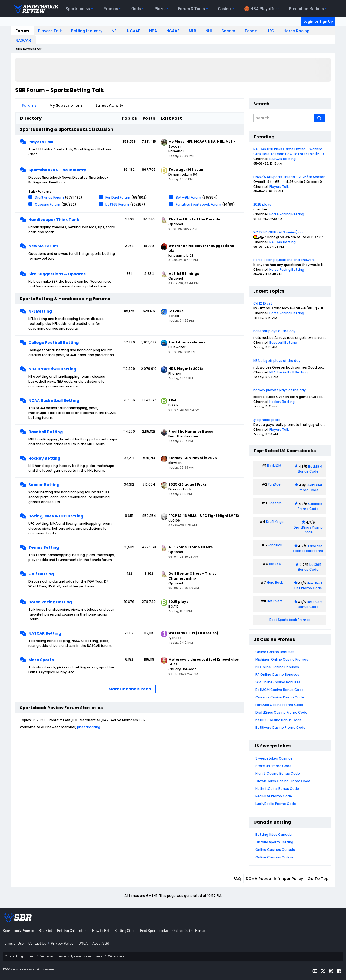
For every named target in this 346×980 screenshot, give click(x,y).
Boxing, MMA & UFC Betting (56, 516)
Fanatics (275, 545)
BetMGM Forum (188, 197)
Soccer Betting (44, 485)
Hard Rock (275, 582)
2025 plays (262, 204)
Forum (22, 31)
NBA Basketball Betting (52, 369)
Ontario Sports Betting (274, 842)
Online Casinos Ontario (275, 857)
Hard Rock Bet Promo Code (309, 586)
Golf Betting (41, 574)
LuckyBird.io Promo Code (276, 804)
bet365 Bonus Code (310, 567)
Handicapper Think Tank (54, 220)
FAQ (237, 879)
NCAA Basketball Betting (54, 400)
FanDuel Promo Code (310, 488)
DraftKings (275, 522)
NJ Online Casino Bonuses (277, 667)
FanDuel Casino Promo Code (279, 705)
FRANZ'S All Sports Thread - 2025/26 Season (289, 177)
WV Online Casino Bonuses (278, 682)
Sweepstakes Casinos (274, 758)
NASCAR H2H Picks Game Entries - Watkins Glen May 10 (298, 149)
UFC (270, 31)
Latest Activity (109, 105)
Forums (29, 105)
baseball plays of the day (274, 331)
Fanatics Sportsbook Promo (308, 548)
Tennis (251, 31)
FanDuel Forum (118, 197)
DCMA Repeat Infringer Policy (274, 879)
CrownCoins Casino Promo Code (283, 781)
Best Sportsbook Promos (290, 620)
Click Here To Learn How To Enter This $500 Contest (296, 154)
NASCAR (23, 40)
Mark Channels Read (130, 689)
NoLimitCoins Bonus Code (277, 789)
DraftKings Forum (49, 197)
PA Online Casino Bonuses (277, 675)
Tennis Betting (44, 547)
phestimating (89, 727)
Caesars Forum (48, 204)
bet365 (275, 564)
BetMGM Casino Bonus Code (280, 690)
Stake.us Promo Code (273, 766)
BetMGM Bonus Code (310, 469)
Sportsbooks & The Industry (57, 170)
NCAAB (173, 31)
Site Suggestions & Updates (57, 274)
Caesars (275, 503)
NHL (209, 31)
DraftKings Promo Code (308, 530)
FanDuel (275, 484)
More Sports (41, 660)
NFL (115, 31)
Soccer (229, 31)
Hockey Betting (44, 458)
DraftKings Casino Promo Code (281, 712)
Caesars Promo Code (310, 506)
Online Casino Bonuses (275, 652)
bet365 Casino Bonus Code (279, 720)
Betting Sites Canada (274, 834)
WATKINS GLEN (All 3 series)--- (278, 232)
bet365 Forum (117, 204)
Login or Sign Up (318, 21)
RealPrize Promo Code (274, 796)
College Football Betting (54, 343)
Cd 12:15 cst (263, 303)
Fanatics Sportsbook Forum (198, 204)
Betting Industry (87, 31)
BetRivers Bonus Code (310, 604)
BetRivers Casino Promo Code (280, 728)
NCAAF (134, 31)
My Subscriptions (66, 105)
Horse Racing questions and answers (284, 260)
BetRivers (275, 601)
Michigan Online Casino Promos (282, 659)
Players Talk (50, 31)
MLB (193, 31)
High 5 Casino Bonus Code (278, 773)
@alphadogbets (267, 420)
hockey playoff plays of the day (280, 390)
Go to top (318, 879)
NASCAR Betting (45, 633)
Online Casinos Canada (275, 850)
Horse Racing (296, 31)
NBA (153, 31)
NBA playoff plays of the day (277, 361)
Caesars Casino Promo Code (280, 697)
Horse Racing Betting (50, 602)
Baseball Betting (46, 432)
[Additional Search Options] (311, 118)
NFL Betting (40, 311)
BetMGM (274, 466)
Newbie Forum (43, 246)
